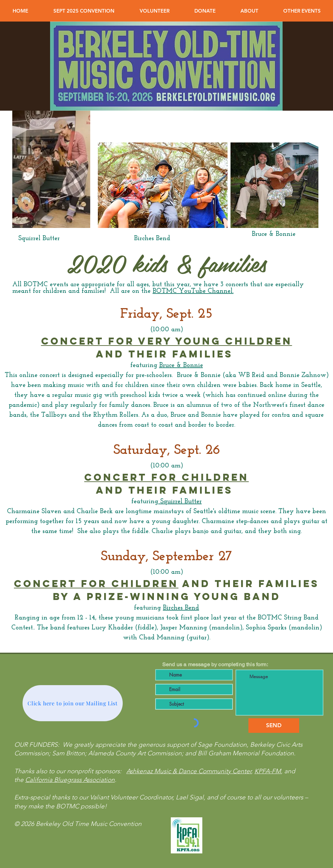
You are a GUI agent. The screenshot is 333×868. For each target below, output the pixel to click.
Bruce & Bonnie (181, 365)
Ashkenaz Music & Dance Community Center (189, 771)
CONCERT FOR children (166, 477)
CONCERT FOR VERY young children (167, 341)
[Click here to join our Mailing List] (73, 703)
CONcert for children (96, 584)
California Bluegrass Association (70, 780)
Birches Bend (181, 608)
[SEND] (274, 726)
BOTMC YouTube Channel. (193, 291)
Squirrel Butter (180, 502)
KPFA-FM (268, 771)
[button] (84, 11)
